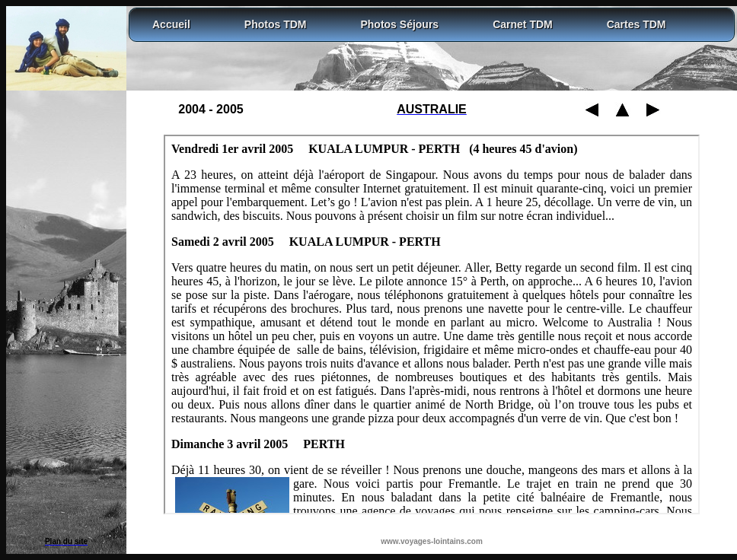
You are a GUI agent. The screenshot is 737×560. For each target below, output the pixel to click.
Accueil (171, 24)
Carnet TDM (523, 24)
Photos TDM (276, 24)
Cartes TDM (636, 24)
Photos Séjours (399, 24)
